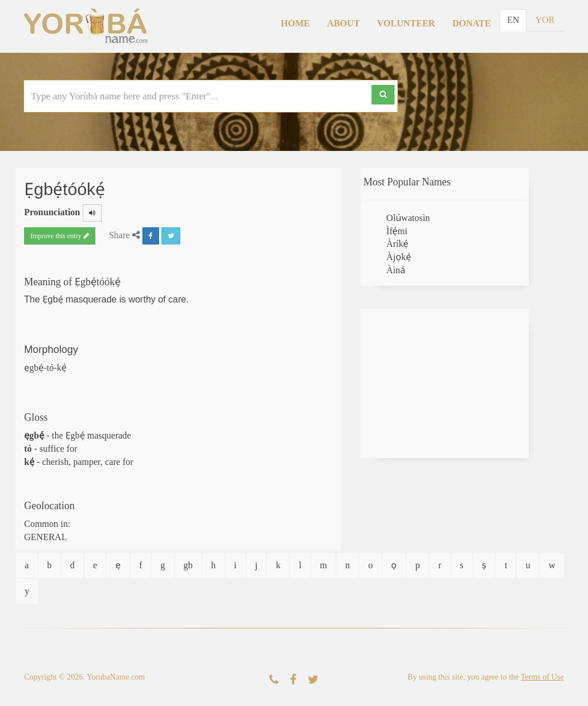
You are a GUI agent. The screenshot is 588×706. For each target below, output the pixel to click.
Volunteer (406, 23)
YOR (545, 20)
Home (295, 23)
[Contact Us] (274, 680)
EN (513, 20)
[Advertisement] (445, 383)
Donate (472, 23)
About (344, 23)
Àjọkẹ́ (399, 257)
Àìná (396, 270)
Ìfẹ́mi (397, 231)
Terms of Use (542, 677)
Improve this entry (60, 236)
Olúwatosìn (408, 218)
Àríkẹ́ (397, 244)
